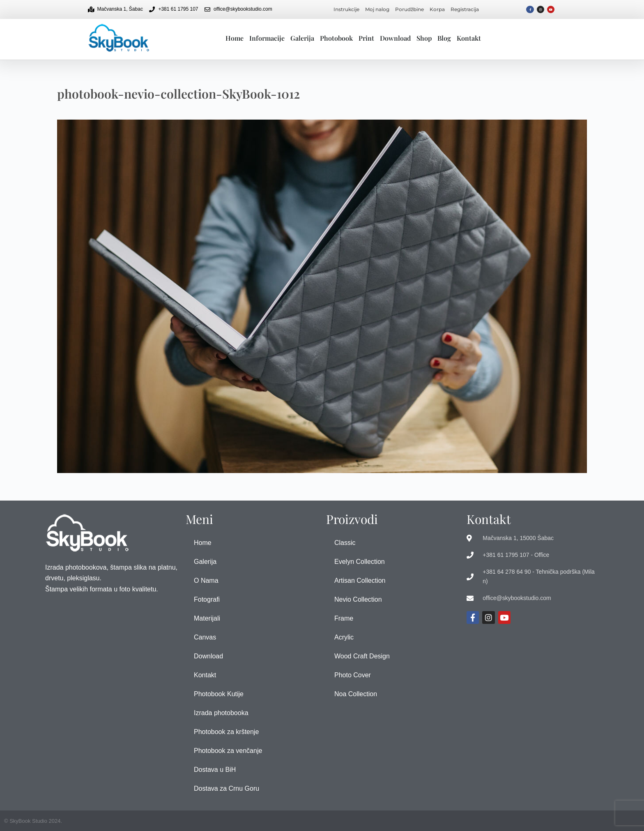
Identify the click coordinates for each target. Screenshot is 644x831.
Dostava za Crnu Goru (227, 788)
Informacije (267, 38)
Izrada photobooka (221, 713)
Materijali (207, 618)
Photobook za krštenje (226, 732)
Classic (345, 543)
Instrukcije (346, 9)
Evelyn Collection (360, 562)
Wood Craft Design (362, 656)
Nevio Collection (358, 599)
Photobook (336, 38)
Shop (424, 38)
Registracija (465, 9)
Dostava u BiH (215, 770)
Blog (444, 38)
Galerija (302, 38)
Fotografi (207, 599)
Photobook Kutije (219, 694)
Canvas (205, 637)
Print (366, 38)
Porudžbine (409, 9)
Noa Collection (356, 694)
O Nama (206, 581)
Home (235, 38)
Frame (344, 618)
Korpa (437, 9)
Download (395, 38)
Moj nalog (377, 9)
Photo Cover (353, 675)
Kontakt (469, 38)
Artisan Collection (360, 581)
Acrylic (344, 637)
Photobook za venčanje (228, 751)
